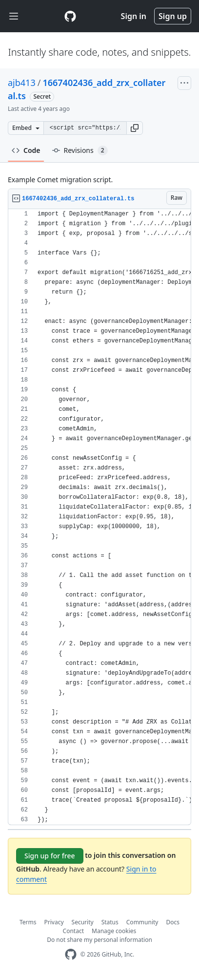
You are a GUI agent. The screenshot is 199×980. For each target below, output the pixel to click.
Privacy (54, 922)
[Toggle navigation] (14, 16)
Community (142, 922)
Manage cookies (114, 931)
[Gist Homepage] (70, 16)
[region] (99, 517)
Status (110, 922)
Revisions (80, 150)
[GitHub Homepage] (71, 954)
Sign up (173, 16)
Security (83, 922)
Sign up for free (50, 856)
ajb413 (22, 83)
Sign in (134, 16)
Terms (28, 922)
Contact (73, 931)
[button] (135, 128)
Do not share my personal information (99, 940)
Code (26, 150)
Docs (173, 922)
